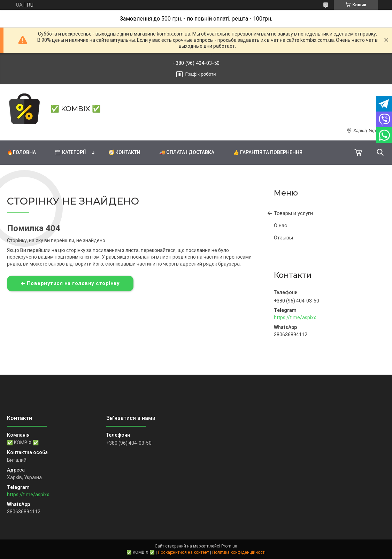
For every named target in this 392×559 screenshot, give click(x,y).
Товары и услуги (293, 213)
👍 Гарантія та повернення (268, 152)
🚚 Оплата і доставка (187, 152)
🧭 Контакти (124, 152)
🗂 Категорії (70, 152)
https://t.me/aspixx (295, 317)
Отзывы (283, 238)
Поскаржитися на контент (183, 552)
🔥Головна (21, 152)
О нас (280, 225)
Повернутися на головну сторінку (73, 283)
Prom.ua (229, 546)
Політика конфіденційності (239, 552)
